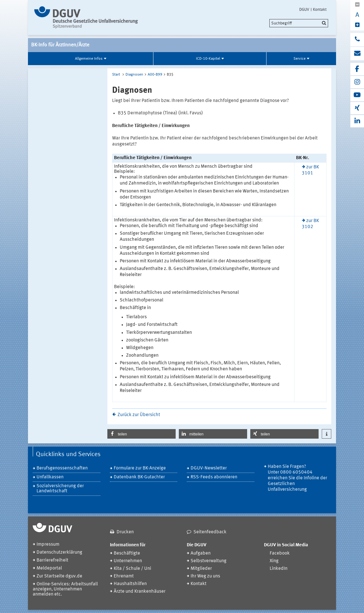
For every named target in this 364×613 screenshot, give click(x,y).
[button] (142, 434)
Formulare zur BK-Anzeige (140, 468)
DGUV (304, 10)
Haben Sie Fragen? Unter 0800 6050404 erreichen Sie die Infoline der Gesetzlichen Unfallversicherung (297, 478)
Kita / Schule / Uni (132, 569)
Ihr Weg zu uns (205, 576)
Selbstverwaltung (209, 561)
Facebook (280, 553)
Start (116, 75)
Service (300, 59)
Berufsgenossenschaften (62, 468)
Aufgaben (201, 553)
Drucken (125, 532)
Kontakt (320, 10)
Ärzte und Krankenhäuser (140, 592)
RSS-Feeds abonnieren (214, 477)
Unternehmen (128, 561)
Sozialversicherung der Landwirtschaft (60, 489)
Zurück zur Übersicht (139, 415)
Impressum (48, 545)
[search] (299, 23)
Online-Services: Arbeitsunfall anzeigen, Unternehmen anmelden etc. (65, 589)
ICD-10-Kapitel (208, 59)
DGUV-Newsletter (209, 468)
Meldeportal (49, 568)
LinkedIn (279, 569)
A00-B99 (155, 75)
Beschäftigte (127, 553)
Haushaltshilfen (130, 584)
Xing (274, 561)
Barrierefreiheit (52, 560)
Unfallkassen (50, 477)
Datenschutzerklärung (59, 552)
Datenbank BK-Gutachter (139, 477)
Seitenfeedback (210, 532)
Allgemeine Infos (89, 59)
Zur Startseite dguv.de (59, 576)
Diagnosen (134, 75)
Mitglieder (201, 569)
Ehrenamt (124, 576)
